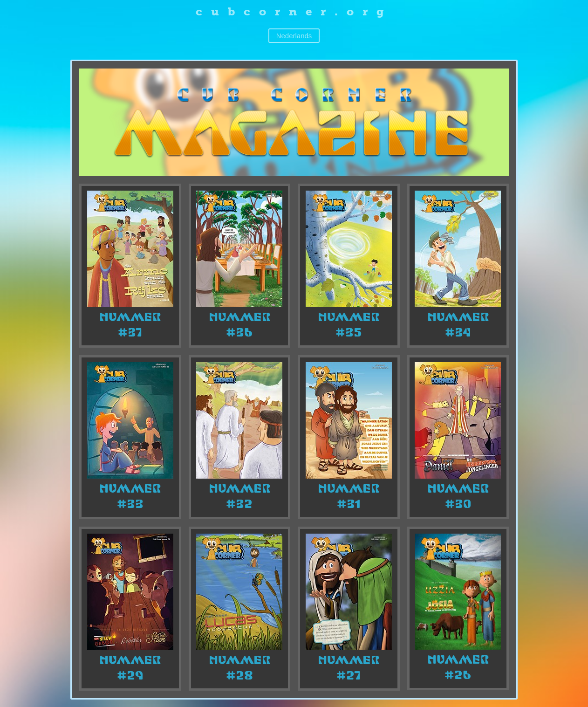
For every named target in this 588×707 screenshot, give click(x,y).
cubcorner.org (294, 11)
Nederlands (294, 36)
